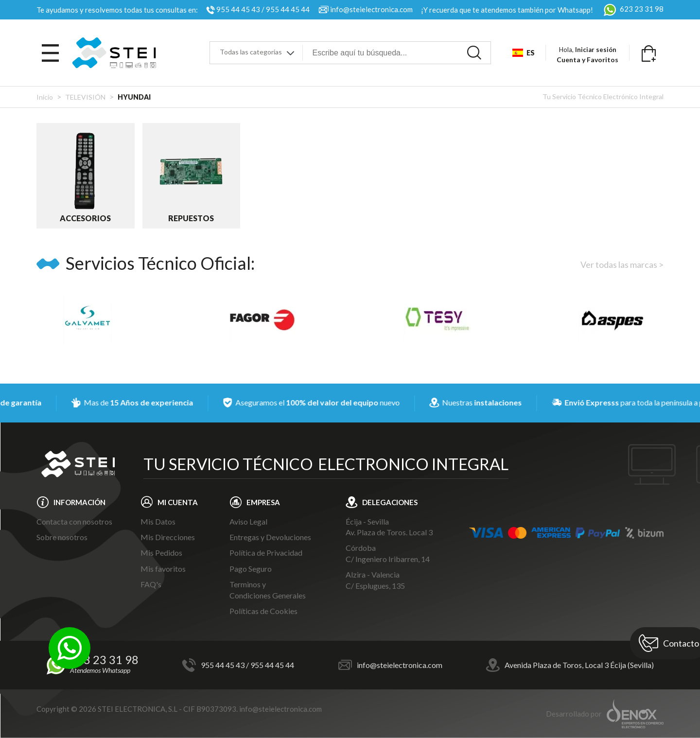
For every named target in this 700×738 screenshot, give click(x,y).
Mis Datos (158, 521)
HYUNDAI (134, 97)
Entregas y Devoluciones (270, 537)
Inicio (45, 97)
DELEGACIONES (390, 502)
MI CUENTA (178, 502)
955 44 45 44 (288, 9)
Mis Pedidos (161, 553)
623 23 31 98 (632, 9)
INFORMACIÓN (79, 502)
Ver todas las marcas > (622, 264)
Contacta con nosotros (74, 521)
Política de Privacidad (266, 553)
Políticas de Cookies (263, 611)
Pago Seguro (251, 569)
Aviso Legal (248, 521)
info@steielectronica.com (371, 9)
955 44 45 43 (238, 9)
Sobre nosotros (62, 537)
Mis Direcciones (168, 537)
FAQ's (151, 584)
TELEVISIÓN (85, 97)
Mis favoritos (163, 569)
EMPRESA (263, 502)
